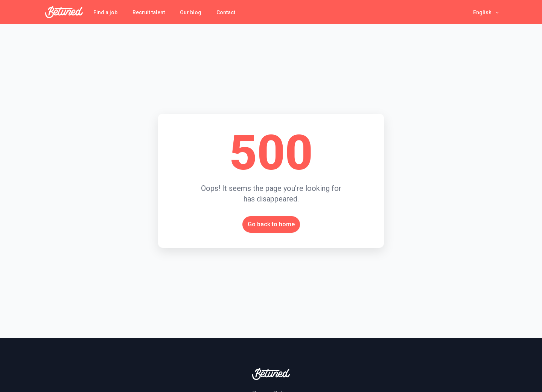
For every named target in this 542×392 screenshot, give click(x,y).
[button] (486, 12)
